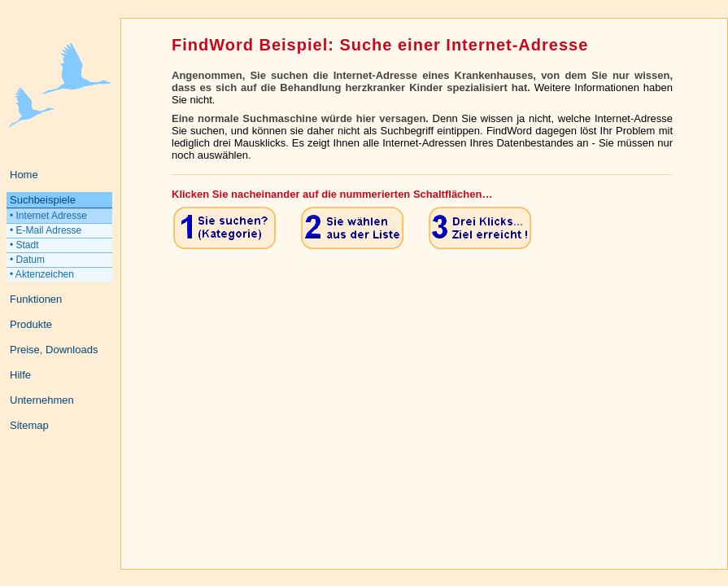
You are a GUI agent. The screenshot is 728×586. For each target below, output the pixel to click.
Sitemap (29, 425)
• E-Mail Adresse (46, 230)
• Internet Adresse (48, 216)
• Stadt (24, 245)
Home (24, 175)
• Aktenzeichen (42, 274)
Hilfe (20, 375)
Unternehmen (42, 400)
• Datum (27, 260)
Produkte (31, 324)
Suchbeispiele (43, 200)
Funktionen (36, 299)
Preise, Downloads (54, 350)
